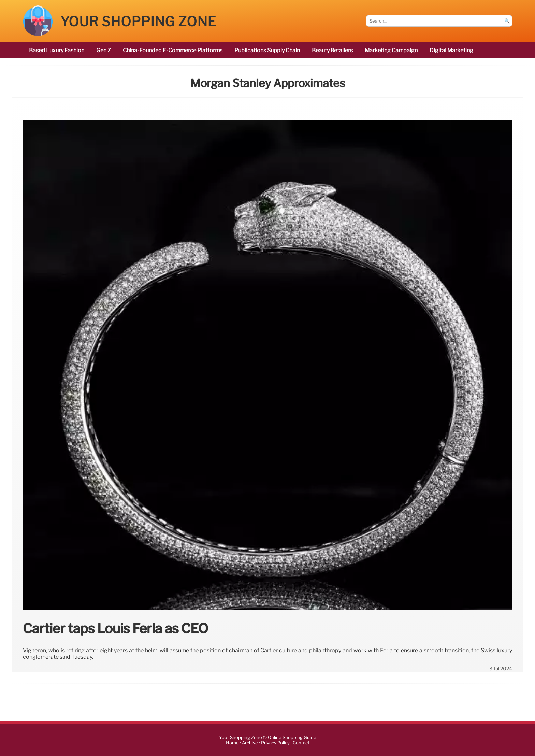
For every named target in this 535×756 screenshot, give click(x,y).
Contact (301, 743)
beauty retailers (332, 50)
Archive (250, 743)
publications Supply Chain (267, 50)
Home (232, 743)
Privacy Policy (275, 743)
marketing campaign (391, 50)
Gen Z (104, 50)
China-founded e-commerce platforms (173, 50)
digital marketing (451, 50)
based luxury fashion (57, 50)
